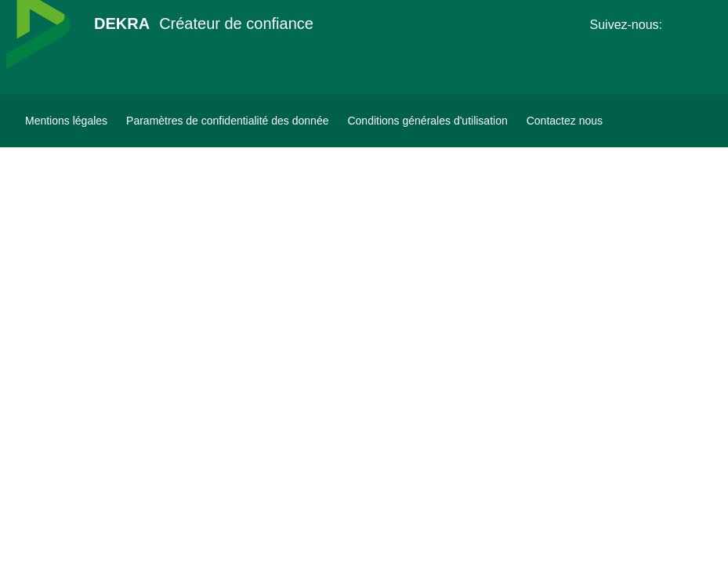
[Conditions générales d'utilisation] (427, 121)
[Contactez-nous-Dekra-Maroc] (565, 121)
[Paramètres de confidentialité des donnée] (227, 121)
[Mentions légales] (66, 121)
